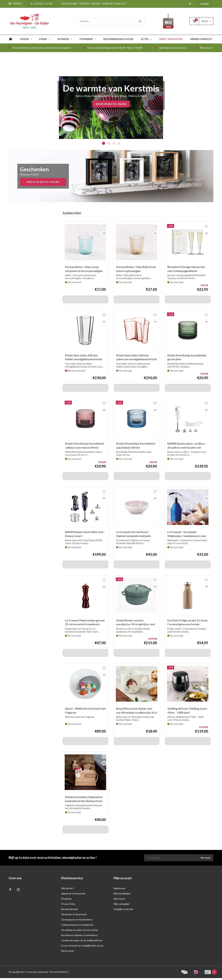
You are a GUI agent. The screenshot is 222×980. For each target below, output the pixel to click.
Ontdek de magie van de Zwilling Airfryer (82, 942)
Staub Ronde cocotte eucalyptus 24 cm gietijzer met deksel (136, 624)
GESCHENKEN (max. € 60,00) (118, 41)
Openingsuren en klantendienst (77, 921)
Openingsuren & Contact (171, 49)
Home (10, 41)
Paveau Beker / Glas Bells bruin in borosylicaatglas (136, 271)
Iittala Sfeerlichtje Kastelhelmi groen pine (187, 359)
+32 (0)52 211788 (42, 4)
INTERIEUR (65, 41)
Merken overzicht (201, 41)
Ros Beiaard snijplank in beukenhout (79, 937)
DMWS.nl (63, 974)
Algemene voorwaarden (73, 895)
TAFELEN (26, 41)
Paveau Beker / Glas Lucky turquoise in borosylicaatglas (84, 271)
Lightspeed (43, 974)
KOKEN (45, 41)
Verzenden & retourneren (74, 916)
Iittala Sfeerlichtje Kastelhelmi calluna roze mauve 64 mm (84, 447)
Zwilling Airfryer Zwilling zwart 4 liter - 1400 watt (187, 712)
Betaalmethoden (70, 911)
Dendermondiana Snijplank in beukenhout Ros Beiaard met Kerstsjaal (84, 801)
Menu (15, 3)
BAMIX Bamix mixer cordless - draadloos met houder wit (187, 447)
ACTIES (146, 41)
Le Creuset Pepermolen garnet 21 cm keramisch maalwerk (85, 624)
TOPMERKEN (87, 41)
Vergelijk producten (123, 911)
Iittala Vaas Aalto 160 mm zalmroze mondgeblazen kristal (136, 359)
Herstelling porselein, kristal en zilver (80, 932)
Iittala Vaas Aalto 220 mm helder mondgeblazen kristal (83, 359)
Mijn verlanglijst (121, 906)
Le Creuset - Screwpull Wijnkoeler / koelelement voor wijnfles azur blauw (187, 536)
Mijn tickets (119, 901)
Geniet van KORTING (171, 41)
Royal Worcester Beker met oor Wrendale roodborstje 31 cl (137, 712)
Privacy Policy (68, 906)
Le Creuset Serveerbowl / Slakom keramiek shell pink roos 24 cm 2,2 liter (134, 536)
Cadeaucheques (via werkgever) (77, 927)
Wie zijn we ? (205, 49)
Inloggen (205, 4)
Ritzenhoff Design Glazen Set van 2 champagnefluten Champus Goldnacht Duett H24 (187, 271)
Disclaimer (67, 901)
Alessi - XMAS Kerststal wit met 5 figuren (85, 712)
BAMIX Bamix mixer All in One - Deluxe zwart (85, 536)
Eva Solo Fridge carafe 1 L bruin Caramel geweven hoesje (187, 624)
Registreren (119, 890)
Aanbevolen (72, 215)
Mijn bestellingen (122, 895)
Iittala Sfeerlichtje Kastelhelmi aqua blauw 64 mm (136, 447)
